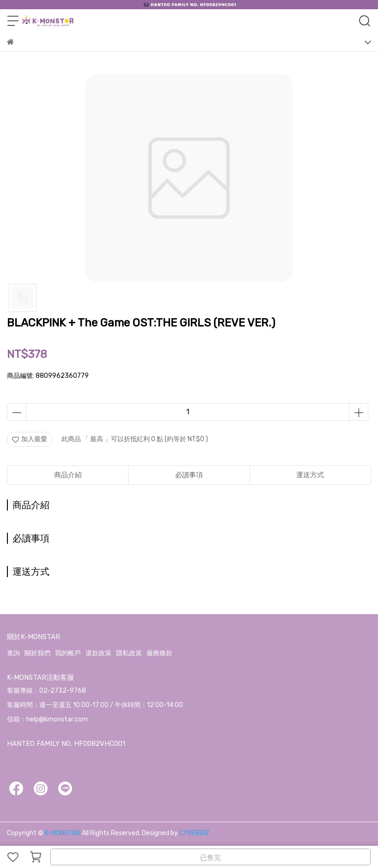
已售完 (210, 858)
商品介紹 (68, 475)
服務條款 (159, 653)
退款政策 (98, 653)
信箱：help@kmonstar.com (47, 719)
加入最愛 (30, 439)
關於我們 (37, 653)
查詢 (13, 653)
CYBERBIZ (194, 833)
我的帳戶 (68, 653)
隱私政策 (129, 653)
